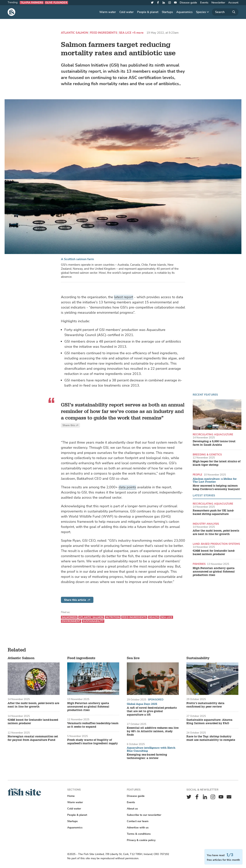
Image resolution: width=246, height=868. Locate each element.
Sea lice (125, 33)
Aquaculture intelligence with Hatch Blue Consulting (151, 749)
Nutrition (113, 617)
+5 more (138, 33)
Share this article (77, 600)
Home (71, 796)
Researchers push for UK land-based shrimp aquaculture (213, 512)
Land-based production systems (216, 544)
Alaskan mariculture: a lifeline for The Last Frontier (215, 480)
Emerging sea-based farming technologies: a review (147, 756)
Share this (70, 425)
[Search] (225, 12)
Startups (167, 12)
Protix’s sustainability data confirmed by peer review (205, 705)
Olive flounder (56, 3)
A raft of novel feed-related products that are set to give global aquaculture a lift (152, 711)
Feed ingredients (103, 33)
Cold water (127, 12)
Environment (71, 621)
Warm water (108, 12)
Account (233, 3)
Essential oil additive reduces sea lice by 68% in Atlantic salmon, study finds (153, 731)
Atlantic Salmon (74, 33)
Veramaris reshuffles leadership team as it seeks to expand (93, 725)
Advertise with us (138, 828)
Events (204, 3)
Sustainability (93, 621)
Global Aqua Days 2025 (142, 704)
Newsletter (218, 3)
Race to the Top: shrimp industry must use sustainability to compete (211, 738)
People (197, 475)
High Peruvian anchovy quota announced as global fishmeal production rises (214, 572)
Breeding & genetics (207, 455)
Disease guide (188, 3)
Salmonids (69, 617)
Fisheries (199, 564)
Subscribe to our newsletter (144, 815)
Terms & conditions (139, 834)
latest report (124, 297)
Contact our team (138, 821)
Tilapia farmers (32, 3)
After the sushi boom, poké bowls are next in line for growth (216, 533)
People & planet (148, 12)
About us (132, 809)
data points (127, 487)
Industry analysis (206, 524)
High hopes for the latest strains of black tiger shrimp (217, 463)
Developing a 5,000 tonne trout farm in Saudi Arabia (214, 443)
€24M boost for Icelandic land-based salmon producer (214, 553)
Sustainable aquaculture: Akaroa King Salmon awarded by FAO (209, 722)
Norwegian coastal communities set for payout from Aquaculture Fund (33, 738)
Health (154, 617)
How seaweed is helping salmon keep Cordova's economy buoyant (216, 488)
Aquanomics (184, 12)
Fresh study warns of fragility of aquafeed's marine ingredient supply (93, 742)
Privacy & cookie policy (141, 840)
